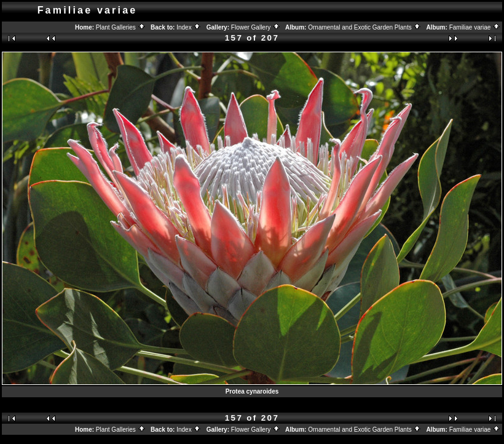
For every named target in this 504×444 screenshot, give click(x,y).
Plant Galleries (121, 27)
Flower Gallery (256, 27)
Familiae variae (475, 27)
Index (189, 27)
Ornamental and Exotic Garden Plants (364, 27)
